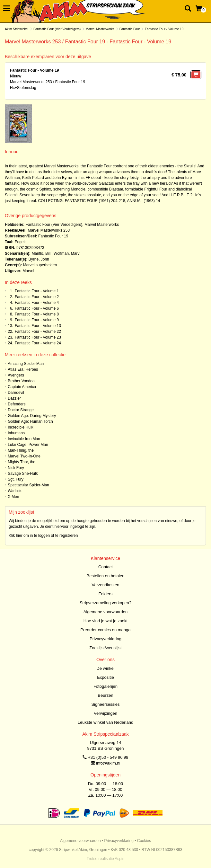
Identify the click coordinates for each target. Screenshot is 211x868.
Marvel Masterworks (100, 29)
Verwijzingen (105, 713)
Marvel (28, 271)
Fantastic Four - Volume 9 (37, 320)
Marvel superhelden (40, 265)
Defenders (17, 404)
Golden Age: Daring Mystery (32, 416)
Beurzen (105, 695)
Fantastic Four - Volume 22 (38, 332)
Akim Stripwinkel (17, 29)
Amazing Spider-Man (26, 364)
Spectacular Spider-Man (28, 485)
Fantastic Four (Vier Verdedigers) (57, 29)
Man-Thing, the (21, 450)
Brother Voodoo (21, 381)
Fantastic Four (130, 29)
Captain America (22, 387)
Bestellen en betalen (106, 576)
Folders (105, 594)
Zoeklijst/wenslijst (105, 648)
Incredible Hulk (20, 427)
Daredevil (16, 393)
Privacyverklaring (105, 639)
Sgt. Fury (16, 479)
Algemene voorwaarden (105, 612)
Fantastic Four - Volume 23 (38, 337)
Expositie (105, 677)
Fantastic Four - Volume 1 (37, 291)
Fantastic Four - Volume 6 (37, 308)
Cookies (144, 841)
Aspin (119, 859)
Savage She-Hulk (23, 474)
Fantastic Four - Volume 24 (38, 343)
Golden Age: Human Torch (30, 421)
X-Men (13, 497)
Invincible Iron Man (24, 439)
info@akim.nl (108, 763)
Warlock (15, 491)
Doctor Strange (21, 410)
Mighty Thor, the (22, 462)
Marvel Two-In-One (24, 456)
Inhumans (16, 433)
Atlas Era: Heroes (23, 369)
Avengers (16, 375)
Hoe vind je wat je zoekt (105, 621)
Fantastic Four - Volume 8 (37, 314)
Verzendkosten (105, 585)
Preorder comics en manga (105, 630)
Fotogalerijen (105, 686)
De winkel (105, 668)
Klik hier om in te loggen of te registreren (43, 536)
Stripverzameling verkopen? (105, 603)
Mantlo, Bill (41, 253)
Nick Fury (16, 468)
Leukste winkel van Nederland (105, 722)
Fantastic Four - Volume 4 (37, 303)
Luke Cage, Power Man (28, 445)
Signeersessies (105, 704)
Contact (105, 567)
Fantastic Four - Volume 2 (37, 297)
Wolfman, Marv (66, 253)
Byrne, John (39, 259)
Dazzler (14, 398)
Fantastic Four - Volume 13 (38, 326)
